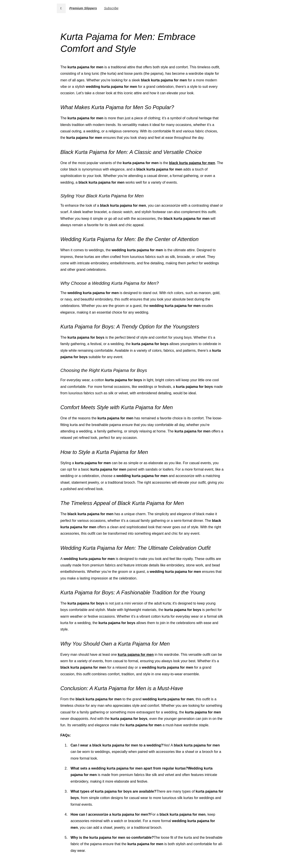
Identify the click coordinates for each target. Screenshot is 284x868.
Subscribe (111, 8)
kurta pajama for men (136, 655)
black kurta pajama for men (192, 163)
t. (61, 8)
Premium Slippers (83, 8)
